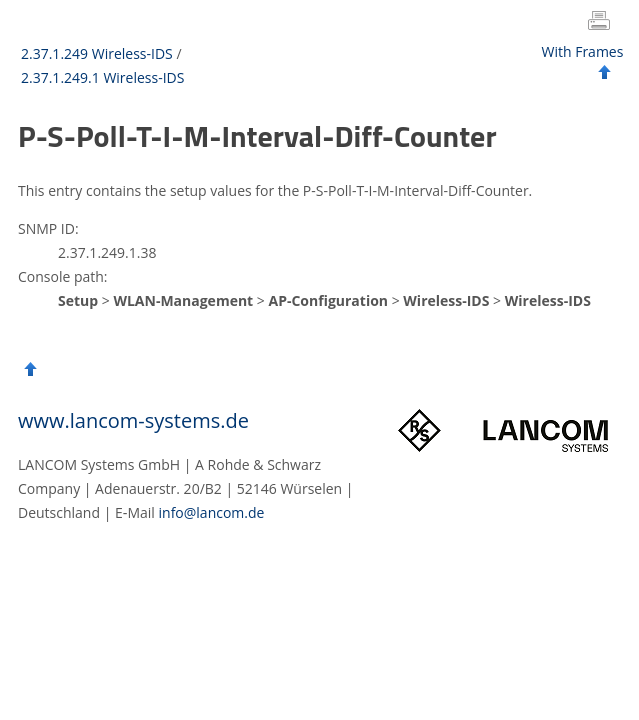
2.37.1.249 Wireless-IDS (97, 53)
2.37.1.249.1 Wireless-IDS (102, 77)
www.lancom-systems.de (133, 420)
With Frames (583, 51)
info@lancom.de (212, 512)
